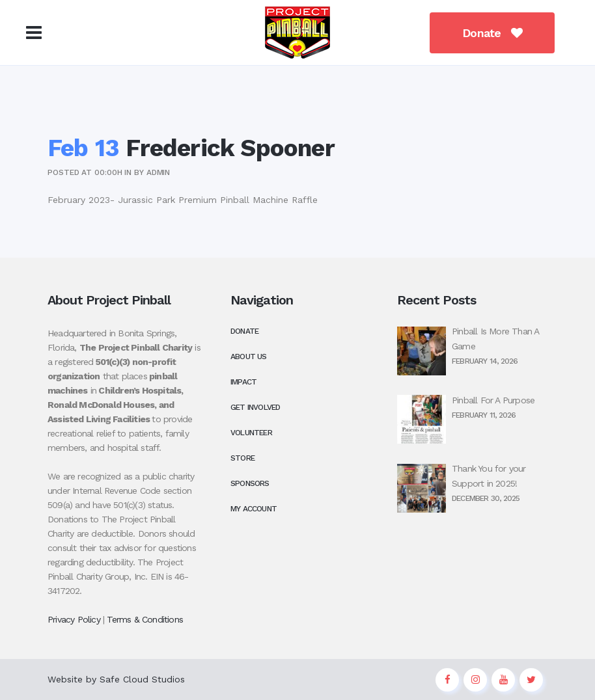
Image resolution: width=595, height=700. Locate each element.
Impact (243, 382)
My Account (254, 509)
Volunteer (251, 433)
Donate (489, 33)
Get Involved (255, 407)
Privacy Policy (74, 619)
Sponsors (250, 483)
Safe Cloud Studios (142, 679)
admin (159, 172)
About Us (249, 357)
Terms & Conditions (145, 619)
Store (242, 458)
